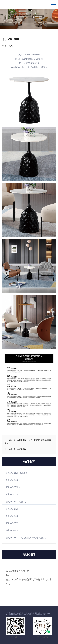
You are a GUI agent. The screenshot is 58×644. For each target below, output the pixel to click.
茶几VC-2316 (12, 516)
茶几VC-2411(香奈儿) (16, 502)
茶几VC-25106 (13, 480)
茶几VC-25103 (13, 487)
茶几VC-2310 (12, 530)
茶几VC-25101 (13, 494)
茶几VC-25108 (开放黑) (17, 473)
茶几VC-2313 (12, 523)
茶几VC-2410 (12, 509)
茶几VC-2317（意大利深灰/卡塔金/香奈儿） (27, 538)
